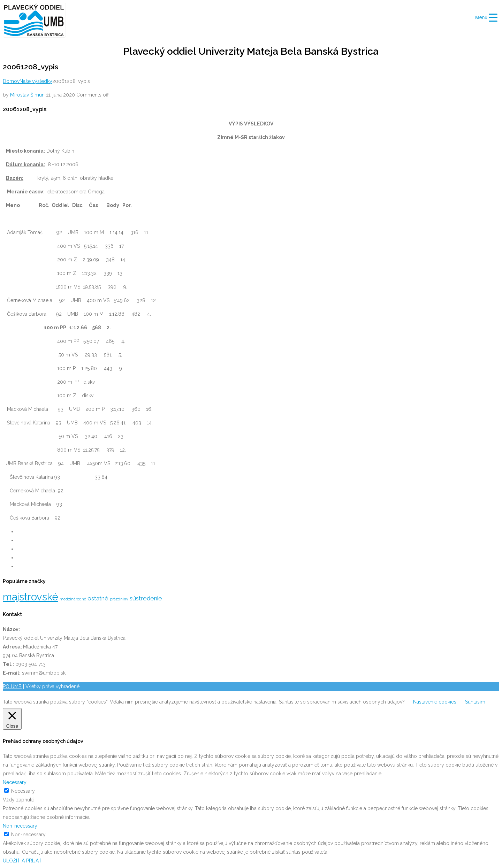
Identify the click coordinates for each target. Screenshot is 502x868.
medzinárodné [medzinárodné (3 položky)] (73, 599)
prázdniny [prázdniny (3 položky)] (119, 599)
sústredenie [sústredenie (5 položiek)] (146, 598)
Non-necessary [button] (20, 826)
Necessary (23, 791)
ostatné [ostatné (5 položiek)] (98, 598)
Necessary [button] (15, 782)
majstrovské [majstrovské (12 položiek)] (31, 597)
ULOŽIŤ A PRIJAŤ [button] (22, 861)
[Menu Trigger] (486, 17)
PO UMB (12, 686)
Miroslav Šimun (27, 95)
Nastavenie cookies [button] (435, 702)
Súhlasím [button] (475, 702)
